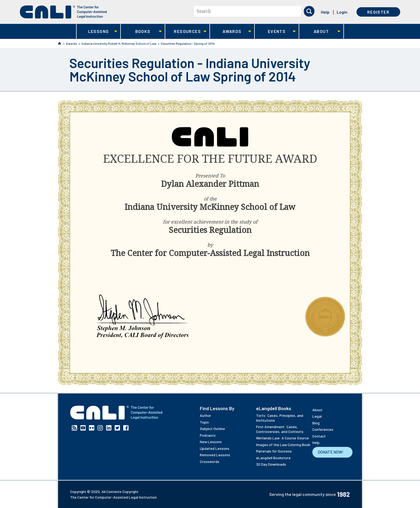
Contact (319, 436)
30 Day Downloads (271, 464)
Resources (186, 31)
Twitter (117, 428)
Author (205, 415)
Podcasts (208, 435)
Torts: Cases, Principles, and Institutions (280, 418)
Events (275, 31)
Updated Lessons (215, 448)
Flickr (92, 428)
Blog (316, 423)
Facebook (126, 428)
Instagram (100, 428)
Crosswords (210, 461)
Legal (317, 416)
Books (141, 31)
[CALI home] (63, 12)
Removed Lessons (215, 455)
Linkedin (109, 428)
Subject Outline (212, 429)
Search (204, 11)
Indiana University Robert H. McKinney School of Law (119, 43)
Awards (230, 31)
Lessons (97, 31)
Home (59, 43)
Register (378, 12)
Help (325, 12)
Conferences (323, 429)
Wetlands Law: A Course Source (282, 438)
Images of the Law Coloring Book (283, 445)
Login (342, 12)
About (320, 31)
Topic (204, 422)
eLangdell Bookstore (273, 458)
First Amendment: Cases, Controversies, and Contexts (280, 429)
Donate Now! (331, 452)
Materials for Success (274, 451)
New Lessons (211, 442)
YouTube (83, 428)
